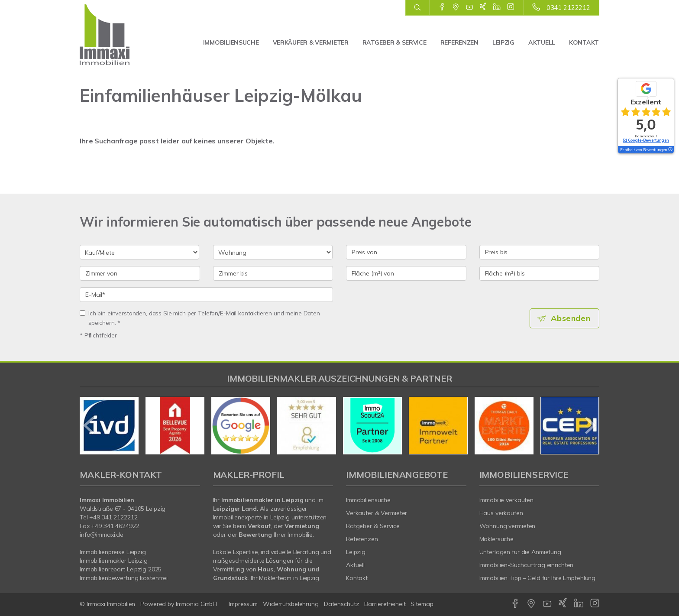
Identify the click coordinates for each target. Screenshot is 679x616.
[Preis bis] (540, 252)
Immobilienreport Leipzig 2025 (121, 569)
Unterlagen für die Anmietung (520, 552)
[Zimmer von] (140, 273)
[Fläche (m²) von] (406, 273)
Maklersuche (497, 539)
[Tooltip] (670, 150)
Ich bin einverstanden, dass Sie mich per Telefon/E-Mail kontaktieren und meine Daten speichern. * (200, 318)
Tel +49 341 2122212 (109, 517)
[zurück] (89, 425)
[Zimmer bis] (273, 273)
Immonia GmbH (197, 604)
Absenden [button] (571, 318)
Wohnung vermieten (508, 526)
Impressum (243, 604)
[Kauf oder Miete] (139, 252)
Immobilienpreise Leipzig (113, 552)
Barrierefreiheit (385, 604)
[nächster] (590, 425)
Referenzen (459, 42)
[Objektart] (273, 252)
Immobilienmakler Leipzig (114, 561)
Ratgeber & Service (394, 42)
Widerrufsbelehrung (291, 604)
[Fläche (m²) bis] (540, 273)
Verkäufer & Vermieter (311, 42)
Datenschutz (342, 604)
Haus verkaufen (501, 513)
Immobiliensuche (231, 42)
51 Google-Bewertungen (646, 140)
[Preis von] (406, 252)
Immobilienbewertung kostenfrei (124, 578)
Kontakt (584, 42)
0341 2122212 (568, 8)
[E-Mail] (206, 295)
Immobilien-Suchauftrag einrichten (527, 565)
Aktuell (542, 42)
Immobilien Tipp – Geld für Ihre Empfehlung (538, 578)
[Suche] (417, 8)
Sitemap (422, 604)
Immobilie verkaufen (507, 500)
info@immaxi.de (102, 535)
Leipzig (503, 42)
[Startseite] (118, 35)
